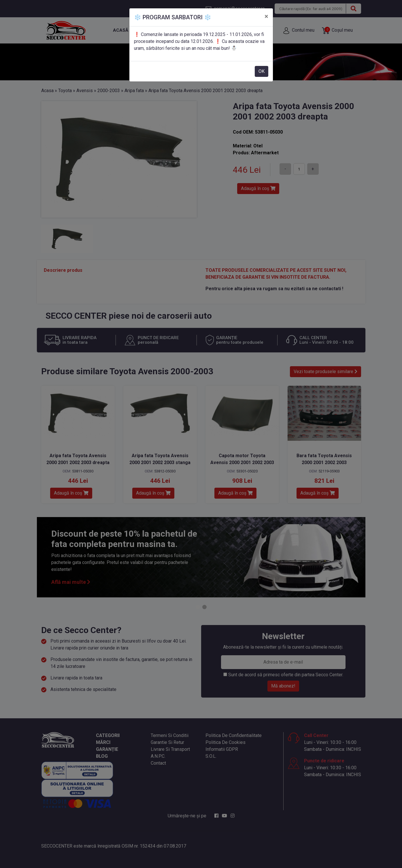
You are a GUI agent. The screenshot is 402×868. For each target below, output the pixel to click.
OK (262, 71)
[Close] (266, 16)
